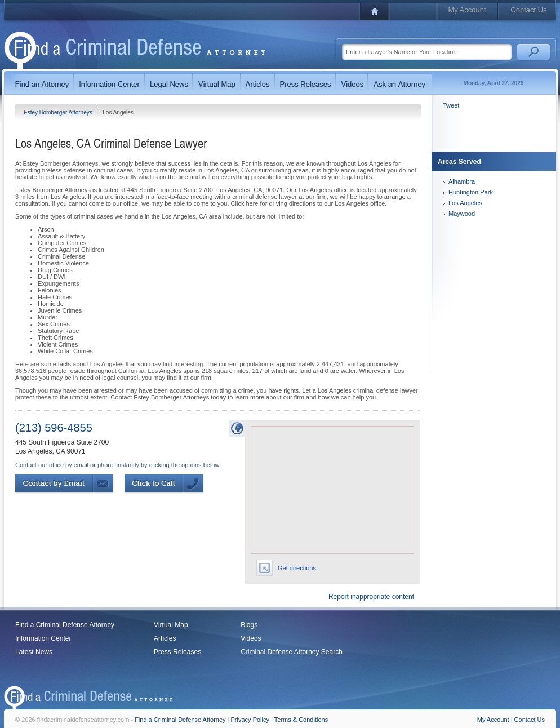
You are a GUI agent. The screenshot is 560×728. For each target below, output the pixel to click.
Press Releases (177, 652)
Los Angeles (465, 203)
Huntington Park (471, 192)
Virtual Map (171, 625)
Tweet (451, 105)
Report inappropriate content (371, 597)
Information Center (43, 638)
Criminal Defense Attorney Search (292, 652)
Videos (251, 638)
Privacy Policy (250, 720)
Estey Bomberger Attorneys (59, 112)
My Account (467, 10)
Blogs (249, 625)
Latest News (34, 652)
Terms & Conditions (301, 720)
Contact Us (528, 10)
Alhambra (462, 181)
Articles (165, 638)
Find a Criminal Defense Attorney (65, 625)
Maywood (462, 214)
